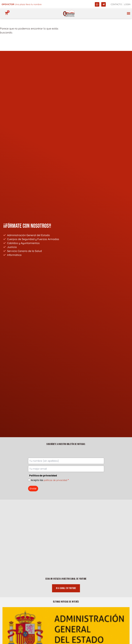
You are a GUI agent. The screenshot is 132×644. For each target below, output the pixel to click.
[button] (128, 13)
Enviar (33, 489)
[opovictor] (69, 13)
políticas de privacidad (55, 480)
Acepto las (50, 480)
